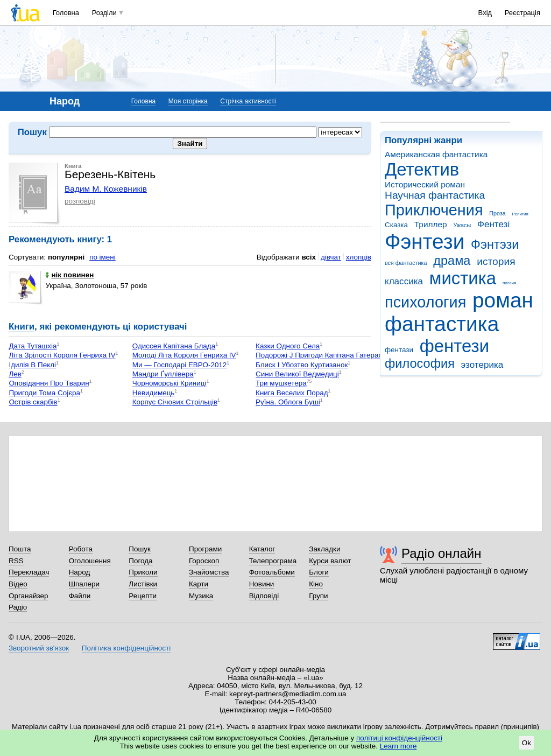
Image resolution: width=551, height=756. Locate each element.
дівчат (331, 257)
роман (503, 300)
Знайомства (209, 572)
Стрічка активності (248, 101)
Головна (66, 13)
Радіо (18, 607)
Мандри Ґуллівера (163, 374)
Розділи (104, 13)
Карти (199, 584)
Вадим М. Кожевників (106, 189)
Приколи (143, 572)
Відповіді (264, 596)
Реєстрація (522, 13)
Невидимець (154, 393)
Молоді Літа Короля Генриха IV (184, 356)
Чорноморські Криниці (169, 384)
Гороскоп (204, 561)
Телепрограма (273, 561)
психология (425, 302)
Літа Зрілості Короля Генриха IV (62, 356)
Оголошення (90, 561)
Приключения (434, 210)
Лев (15, 374)
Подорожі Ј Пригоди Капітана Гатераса (321, 356)
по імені (103, 257)
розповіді (80, 201)
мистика (463, 278)
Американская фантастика (436, 154)
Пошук (140, 549)
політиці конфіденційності (399, 738)
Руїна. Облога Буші (288, 402)
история (496, 261)
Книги (22, 327)
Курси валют (330, 561)
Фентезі (493, 224)
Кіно (316, 584)
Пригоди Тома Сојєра (44, 393)
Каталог (262, 549)
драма (452, 261)
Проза (497, 213)
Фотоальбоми (272, 572)
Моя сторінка (188, 101)
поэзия (509, 283)
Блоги (319, 572)
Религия (520, 214)
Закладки (324, 549)
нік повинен (69, 275)
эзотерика (482, 365)
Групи (318, 596)
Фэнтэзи (495, 244)
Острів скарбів (33, 402)
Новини (262, 584)
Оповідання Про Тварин (49, 384)
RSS (16, 561)
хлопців (359, 257)
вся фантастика (406, 263)
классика (404, 281)
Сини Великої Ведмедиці (297, 374)
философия (420, 363)
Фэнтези (425, 241)
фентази (399, 350)
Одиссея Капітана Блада (174, 346)
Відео (18, 584)
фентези (454, 346)
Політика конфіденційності (126, 648)
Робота (81, 549)
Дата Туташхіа (33, 346)
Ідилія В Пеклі (32, 365)
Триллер (431, 224)
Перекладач (29, 572)
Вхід (485, 13)
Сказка (396, 225)
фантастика (442, 324)
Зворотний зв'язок (39, 648)
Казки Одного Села (288, 346)
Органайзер (28, 596)
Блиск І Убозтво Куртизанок (302, 365)
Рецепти (143, 596)
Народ (80, 572)
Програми (205, 549)
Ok (527, 743)
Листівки (143, 584)
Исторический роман (425, 184)
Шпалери (84, 584)
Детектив (422, 169)
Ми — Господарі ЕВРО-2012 (180, 365)
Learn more (398, 746)
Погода (140, 561)
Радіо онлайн (441, 553)
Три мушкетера (281, 384)
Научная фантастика (435, 195)
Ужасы (462, 225)
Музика (201, 596)
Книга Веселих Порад (292, 393)
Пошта (20, 549)
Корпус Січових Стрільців (175, 402)
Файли (80, 596)
